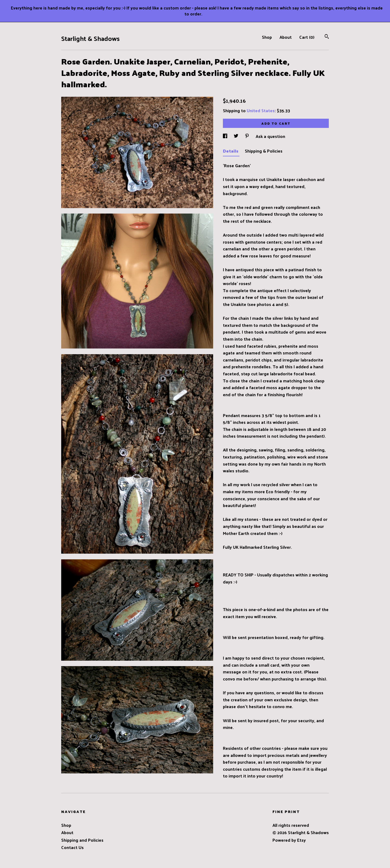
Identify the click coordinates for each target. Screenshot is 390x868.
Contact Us (72, 847)
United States (261, 110)
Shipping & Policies (264, 151)
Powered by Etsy (289, 840)
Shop (267, 37)
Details (231, 151)
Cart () (307, 37)
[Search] (327, 37)
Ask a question (270, 136)
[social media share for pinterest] (248, 136)
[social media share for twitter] (237, 136)
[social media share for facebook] (226, 136)
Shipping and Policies (82, 840)
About (286, 37)
